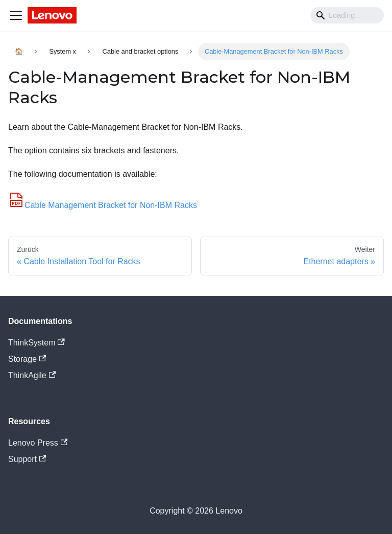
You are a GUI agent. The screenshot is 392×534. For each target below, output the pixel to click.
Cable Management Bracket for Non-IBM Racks (103, 205)
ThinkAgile (32, 375)
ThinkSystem (36, 343)
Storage (27, 359)
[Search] (347, 15)
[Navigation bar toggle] (16, 15)
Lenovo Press (38, 443)
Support (27, 459)
